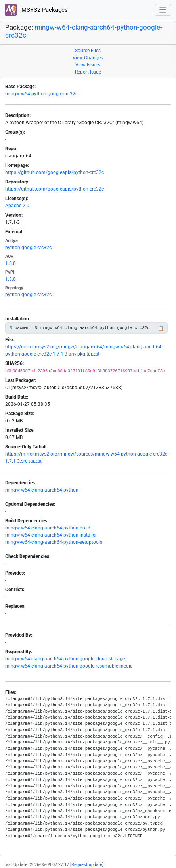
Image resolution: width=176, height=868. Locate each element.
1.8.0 (11, 263)
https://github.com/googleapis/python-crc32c (55, 172)
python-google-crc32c (28, 248)
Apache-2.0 (17, 206)
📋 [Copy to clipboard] (161, 328)
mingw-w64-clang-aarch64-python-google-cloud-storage (65, 659)
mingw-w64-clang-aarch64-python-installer (51, 535)
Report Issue (88, 72)
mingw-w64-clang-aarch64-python (42, 490)
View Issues (88, 65)
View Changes (88, 58)
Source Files (88, 51)
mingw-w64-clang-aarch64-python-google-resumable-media (69, 666)
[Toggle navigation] (163, 10)
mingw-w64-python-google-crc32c (41, 94)
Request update (87, 865)
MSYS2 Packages (36, 10)
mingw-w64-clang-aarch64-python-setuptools (54, 542)
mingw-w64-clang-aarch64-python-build (48, 528)
